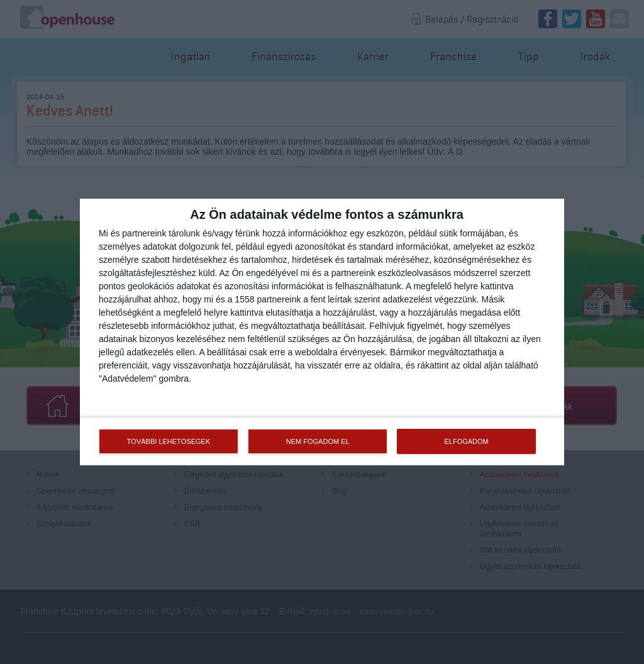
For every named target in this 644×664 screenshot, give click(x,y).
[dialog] (322, 332)
